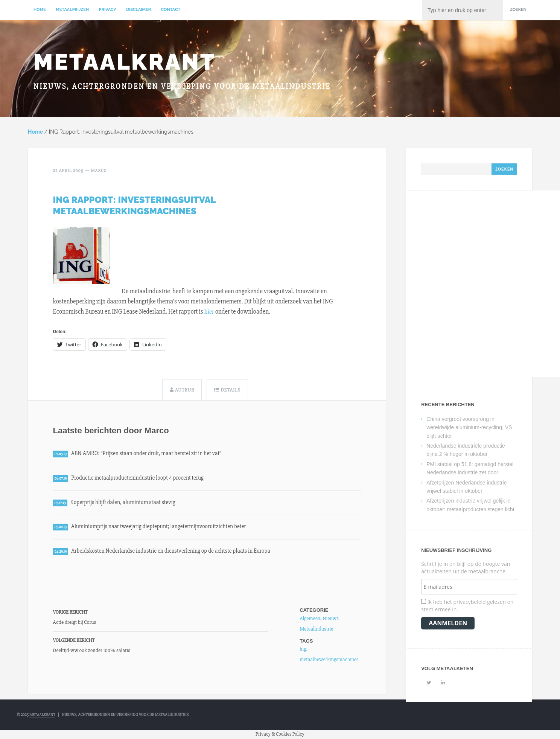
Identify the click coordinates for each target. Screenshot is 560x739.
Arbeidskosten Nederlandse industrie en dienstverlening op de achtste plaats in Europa (174, 552)
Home (40, 10)
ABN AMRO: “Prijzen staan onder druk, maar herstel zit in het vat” (149, 453)
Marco (99, 171)
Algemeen (310, 619)
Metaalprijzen (72, 10)
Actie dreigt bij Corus (75, 623)
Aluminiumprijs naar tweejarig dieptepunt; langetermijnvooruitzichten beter (162, 528)
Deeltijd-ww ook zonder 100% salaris (92, 651)
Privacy (108, 10)
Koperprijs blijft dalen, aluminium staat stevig (125, 503)
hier (209, 311)
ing (303, 650)
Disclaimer (138, 10)
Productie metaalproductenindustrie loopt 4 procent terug (140, 478)
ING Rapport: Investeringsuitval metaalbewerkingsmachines (134, 205)
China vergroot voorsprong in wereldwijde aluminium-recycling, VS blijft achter (469, 428)
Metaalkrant (125, 62)
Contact (171, 10)
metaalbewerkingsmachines (329, 661)
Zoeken (518, 10)
